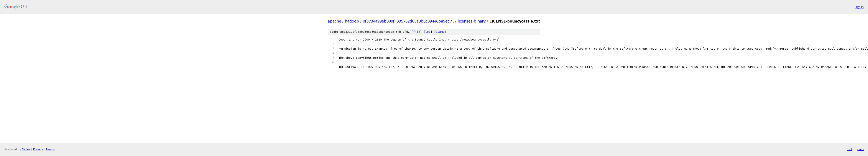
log (428, 32)
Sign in (859, 7)
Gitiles (26, 149)
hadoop (352, 21)
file (417, 32)
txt (850, 149)
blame (440, 32)
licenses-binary (472, 21)
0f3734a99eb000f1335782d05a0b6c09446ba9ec (406, 21)
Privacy (38, 149)
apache (334, 21)
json (860, 149)
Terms (50, 149)
